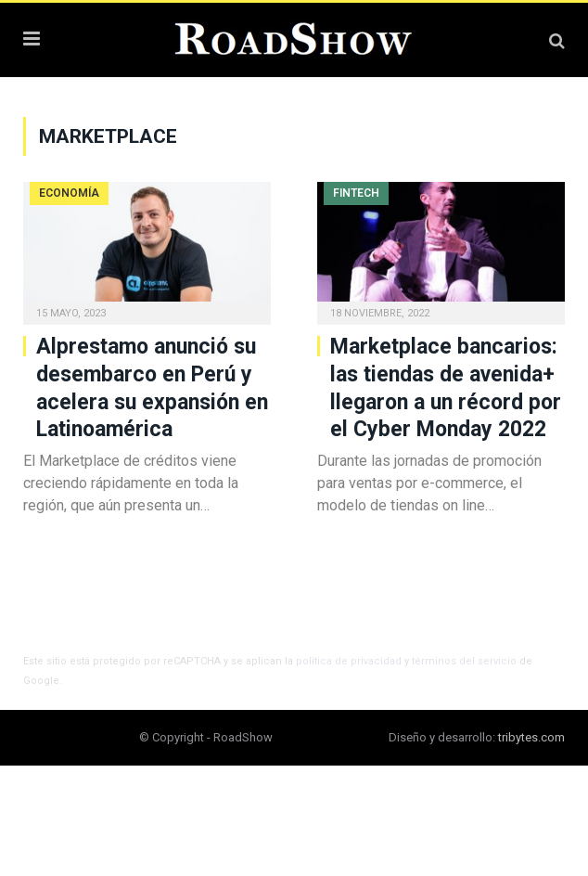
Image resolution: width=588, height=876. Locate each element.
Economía (69, 193)
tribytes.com (531, 737)
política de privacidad (349, 661)
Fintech (356, 193)
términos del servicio (464, 661)
